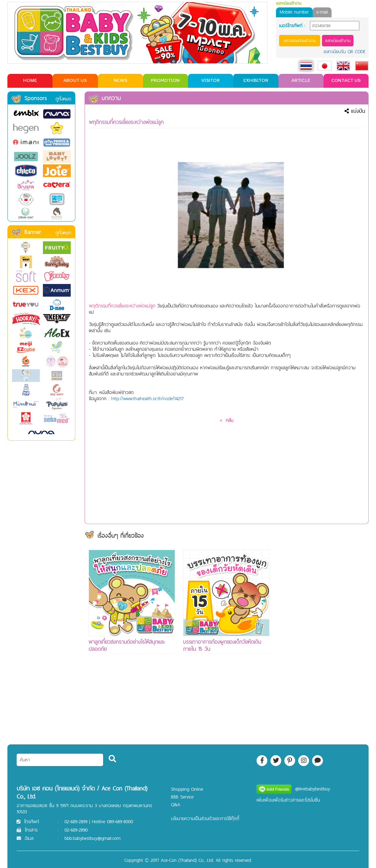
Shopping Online (187, 789)
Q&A (176, 804)
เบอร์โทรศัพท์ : (292, 26)
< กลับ (227, 420)
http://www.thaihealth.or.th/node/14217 (147, 398)
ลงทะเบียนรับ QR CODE (345, 51)
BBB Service (182, 797)
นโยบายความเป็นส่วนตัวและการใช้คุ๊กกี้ (205, 818)
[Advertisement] (321, 642)
